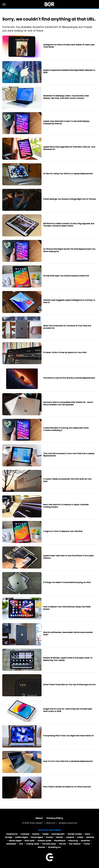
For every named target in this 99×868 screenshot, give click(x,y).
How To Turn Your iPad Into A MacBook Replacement (68, 761)
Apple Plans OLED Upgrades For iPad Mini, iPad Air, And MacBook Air (69, 148)
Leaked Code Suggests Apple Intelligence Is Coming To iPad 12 (69, 301)
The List (62, 844)
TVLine (87, 844)
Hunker (50, 837)
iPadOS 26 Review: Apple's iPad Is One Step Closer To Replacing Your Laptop (68, 659)
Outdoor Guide (44, 841)
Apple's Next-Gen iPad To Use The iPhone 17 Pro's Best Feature (68, 557)
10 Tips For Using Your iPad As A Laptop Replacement (68, 174)
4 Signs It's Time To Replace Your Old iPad (63, 531)
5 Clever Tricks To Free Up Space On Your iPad (65, 353)
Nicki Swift (30, 841)
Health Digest (21, 837)
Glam (87, 834)
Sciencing (73, 841)
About (39, 818)
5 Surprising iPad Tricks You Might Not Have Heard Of (68, 736)
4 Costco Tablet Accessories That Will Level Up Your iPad (68, 480)
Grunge (9, 837)
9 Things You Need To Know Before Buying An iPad (67, 582)
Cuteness (25, 834)
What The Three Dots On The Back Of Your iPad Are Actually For (67, 327)
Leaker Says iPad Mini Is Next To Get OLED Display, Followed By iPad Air (67, 123)
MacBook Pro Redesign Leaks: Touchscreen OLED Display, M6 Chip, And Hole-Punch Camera (66, 97)
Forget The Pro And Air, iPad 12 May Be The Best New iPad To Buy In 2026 (68, 710)
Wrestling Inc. (55, 847)
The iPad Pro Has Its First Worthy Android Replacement (69, 378)
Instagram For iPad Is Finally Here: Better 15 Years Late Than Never (69, 46)
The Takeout (75, 844)
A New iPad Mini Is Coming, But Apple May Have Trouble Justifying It (66, 429)
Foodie (45, 834)
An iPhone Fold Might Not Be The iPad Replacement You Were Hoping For (69, 250)
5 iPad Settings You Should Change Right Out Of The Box (70, 199)
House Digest (37, 837)
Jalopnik (70, 837)
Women (41, 847)
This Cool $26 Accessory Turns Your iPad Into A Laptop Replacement (69, 455)
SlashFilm (85, 841)
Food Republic (58, 834)
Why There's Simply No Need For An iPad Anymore (67, 787)
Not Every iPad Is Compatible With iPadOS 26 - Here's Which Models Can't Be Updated (68, 404)
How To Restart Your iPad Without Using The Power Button (67, 608)
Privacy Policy (55, 818)
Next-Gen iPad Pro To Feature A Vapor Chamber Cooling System (66, 506)
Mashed (90, 837)
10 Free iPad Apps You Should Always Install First (66, 276)
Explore (36, 834)
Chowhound (12, 834)
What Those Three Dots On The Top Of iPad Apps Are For (69, 685)
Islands (59, 837)
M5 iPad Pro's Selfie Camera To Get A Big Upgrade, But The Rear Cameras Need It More (69, 225)
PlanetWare (60, 841)
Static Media (36, 823)
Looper (80, 837)
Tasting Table (32, 844)
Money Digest (15, 841)
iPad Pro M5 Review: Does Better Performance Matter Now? (68, 634)
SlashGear (11, 844)
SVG (21, 844)
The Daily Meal (49, 844)
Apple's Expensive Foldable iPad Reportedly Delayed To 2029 (69, 71)
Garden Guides (75, 834)
